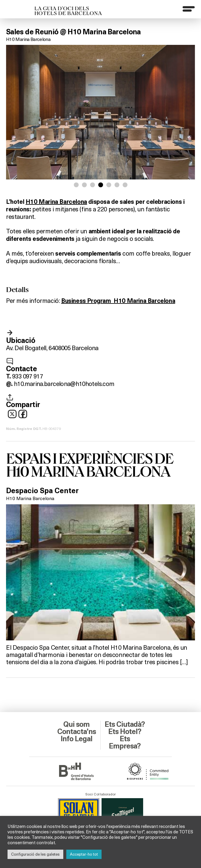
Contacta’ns (77, 732)
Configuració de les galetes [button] (35, 854)
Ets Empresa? (125, 742)
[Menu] (189, 9)
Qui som (76, 724)
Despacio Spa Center (42, 491)
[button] (76, 185)
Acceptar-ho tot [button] (84, 854)
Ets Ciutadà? (125, 724)
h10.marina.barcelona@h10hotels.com (64, 383)
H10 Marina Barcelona (28, 39)
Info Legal (76, 739)
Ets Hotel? (125, 732)
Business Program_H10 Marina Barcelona (118, 301)
